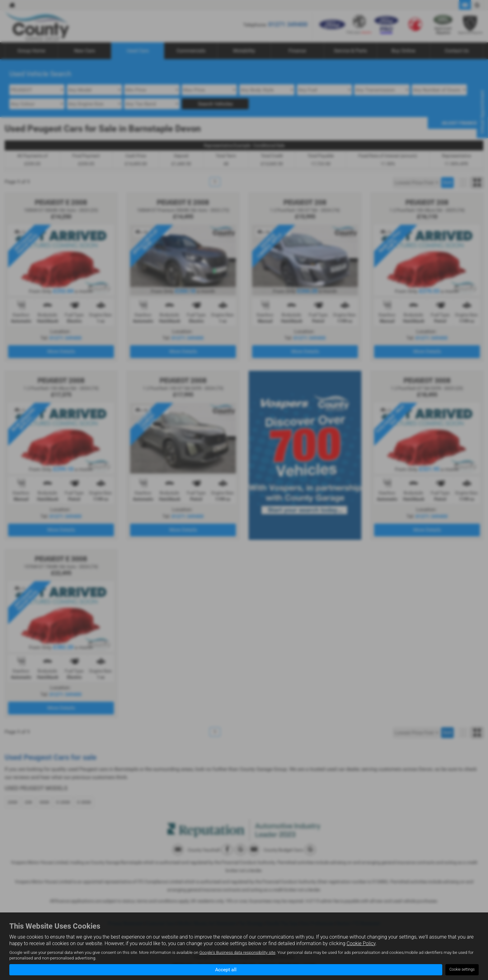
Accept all (226, 969)
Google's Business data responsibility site (237, 952)
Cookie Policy (361, 943)
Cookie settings (462, 969)
